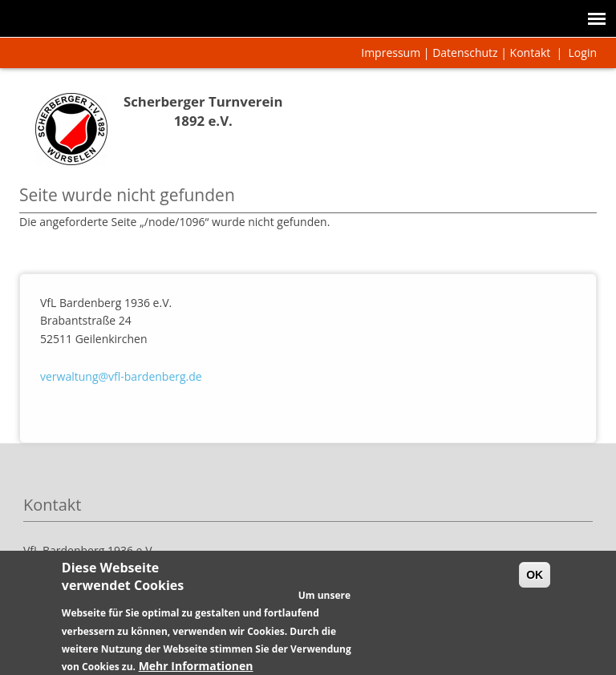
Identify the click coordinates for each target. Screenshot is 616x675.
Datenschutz (465, 53)
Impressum (391, 53)
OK (535, 582)
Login (583, 53)
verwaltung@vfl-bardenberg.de (121, 376)
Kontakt (531, 53)
